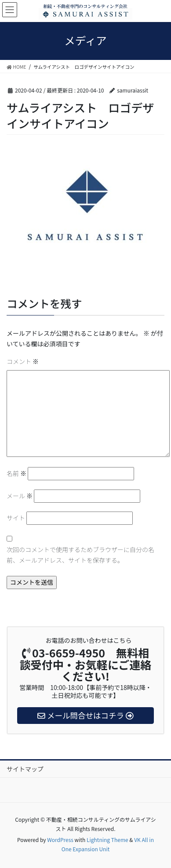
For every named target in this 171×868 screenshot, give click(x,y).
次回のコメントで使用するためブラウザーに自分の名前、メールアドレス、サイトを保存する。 (80, 555)
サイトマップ (25, 769)
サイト (16, 518)
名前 (16, 473)
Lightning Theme (107, 840)
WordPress (60, 840)
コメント (23, 361)
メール (20, 496)
